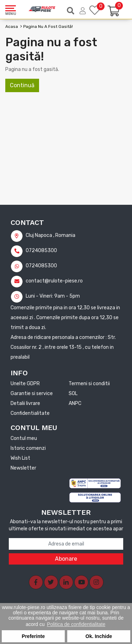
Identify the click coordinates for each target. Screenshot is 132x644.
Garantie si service (32, 393)
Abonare (66, 559)
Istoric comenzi (28, 448)
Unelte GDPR (25, 384)
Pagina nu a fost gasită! (48, 26)
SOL (73, 393)
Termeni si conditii (89, 384)
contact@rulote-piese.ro (47, 281)
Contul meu (24, 438)
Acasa (12, 26)
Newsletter (23, 468)
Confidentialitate (30, 413)
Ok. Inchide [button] (99, 636)
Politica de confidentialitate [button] (76, 624)
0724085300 (34, 251)
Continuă (22, 85)
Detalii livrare (25, 403)
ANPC (75, 403)
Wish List (20, 458)
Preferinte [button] (33, 636)
